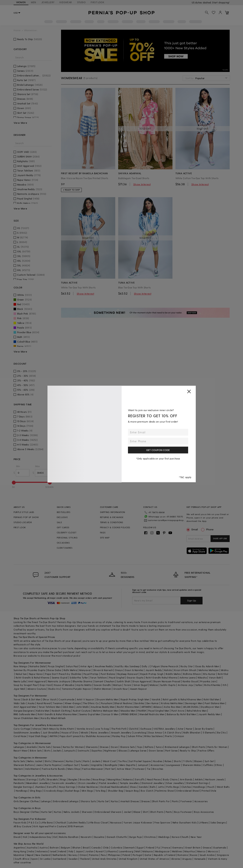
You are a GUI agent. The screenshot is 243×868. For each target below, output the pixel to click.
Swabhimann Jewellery (27, 732)
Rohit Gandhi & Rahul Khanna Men (57, 714)
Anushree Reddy (104, 666)
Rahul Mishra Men (197, 711)
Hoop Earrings (67, 787)
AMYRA (53, 736)
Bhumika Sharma (83, 681)
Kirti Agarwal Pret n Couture (50, 826)
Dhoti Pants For (161, 801)
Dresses (104, 747)
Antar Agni (86, 666)
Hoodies (158, 761)
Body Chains (170, 779)
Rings (63, 779)
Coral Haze (20, 736)
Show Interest (142, 184)
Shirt (145, 812)
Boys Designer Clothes (26, 812)
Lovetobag (140, 732)
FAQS (103, 532)
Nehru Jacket (35, 761)
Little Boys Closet (98, 822)
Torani (128, 685)
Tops (140, 747)
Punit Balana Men (215, 703)
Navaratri (86, 837)
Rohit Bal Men (211, 699)
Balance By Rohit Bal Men (181, 714)
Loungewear (173, 765)
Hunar (189, 729)
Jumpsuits (69, 751)
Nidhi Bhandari (192, 732)
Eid (55, 837)
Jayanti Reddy (154, 670)
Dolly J (146, 666)
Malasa (154, 685)
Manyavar (85, 670)
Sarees (57, 747)
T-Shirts (188, 761)
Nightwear (110, 751)
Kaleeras (128, 779)
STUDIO (81, 2)
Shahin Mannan (102, 689)
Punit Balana (108, 674)
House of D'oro (70, 732)
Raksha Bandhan (69, 837)
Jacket (128, 812)
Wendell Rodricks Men (152, 714)
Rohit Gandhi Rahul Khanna (162, 678)
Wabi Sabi (20, 703)
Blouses (123, 751)
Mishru (225, 670)
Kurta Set (104, 801)
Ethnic (219, 765)
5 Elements (209, 732)
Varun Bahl (215, 678)
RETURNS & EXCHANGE (112, 517)
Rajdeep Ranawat (128, 674)
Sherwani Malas (192, 765)
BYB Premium (76, 826)
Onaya (119, 670)
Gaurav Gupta (135, 678)
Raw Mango (21, 666)
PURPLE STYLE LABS (24, 512)
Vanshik (156, 699)
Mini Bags (87, 791)
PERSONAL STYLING (67, 538)
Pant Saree (171, 751)
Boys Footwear (183, 812)
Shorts (177, 761)
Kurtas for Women (73, 747)
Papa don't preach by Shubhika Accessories (85, 736)
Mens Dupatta (128, 765)
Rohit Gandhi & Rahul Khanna (33, 678)
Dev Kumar (153, 703)
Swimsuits (83, 751)
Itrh (225, 685)
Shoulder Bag (116, 791)
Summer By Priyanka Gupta (30, 670)
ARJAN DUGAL (191, 707)
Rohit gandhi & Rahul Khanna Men (182, 699)
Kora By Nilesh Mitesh (53, 718)
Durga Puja (136, 837)
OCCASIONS (63, 543)
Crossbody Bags (53, 791)
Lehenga (46, 801)
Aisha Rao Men (172, 707)
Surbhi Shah (123, 681)
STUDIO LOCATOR (23, 522)
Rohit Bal (223, 674)
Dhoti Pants (199, 747)
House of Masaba (64, 685)
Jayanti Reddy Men (209, 714)
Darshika (139, 703)
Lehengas (19, 747)
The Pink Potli (119, 729)
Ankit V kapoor (85, 699)
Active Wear (124, 769)
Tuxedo (85, 765)
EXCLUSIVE (62, 517)
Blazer (137, 812)
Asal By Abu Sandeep (127, 666)
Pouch (211, 787)
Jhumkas (40, 787)
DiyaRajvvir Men (210, 707)
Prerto (169, 736)
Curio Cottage (22, 729)
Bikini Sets (36, 751)
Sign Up (192, 600)
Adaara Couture (37, 689)
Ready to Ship (188, 751)
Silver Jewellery (175, 783)
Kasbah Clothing (61, 711)
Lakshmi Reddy (77, 822)
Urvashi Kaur (121, 689)
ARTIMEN (146, 707)
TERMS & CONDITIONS (112, 522)
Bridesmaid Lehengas (177, 747)
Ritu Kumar (209, 674)
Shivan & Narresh (103, 670)
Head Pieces (154, 779)
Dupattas (97, 751)
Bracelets (53, 779)
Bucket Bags (72, 791)
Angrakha (97, 765)
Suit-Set (209, 761)
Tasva (17, 699)
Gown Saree (156, 751)
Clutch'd (133, 729)
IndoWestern (33, 769)
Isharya (37, 729)
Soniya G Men (110, 714)
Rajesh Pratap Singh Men (135, 699)
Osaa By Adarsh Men (207, 666)
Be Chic (222, 732)
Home (17, 30)
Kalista (168, 670)
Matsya (117, 685)
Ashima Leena (187, 678)
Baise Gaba (54, 670)
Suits (78, 761)
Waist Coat (109, 761)
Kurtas (70, 761)
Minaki (85, 732)
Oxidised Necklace (111, 787)
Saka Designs (218, 822)
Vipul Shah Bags (38, 736)
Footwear (139, 769)
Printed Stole (209, 791)
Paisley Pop (119, 736)
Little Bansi (47, 822)
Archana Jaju (185, 685)
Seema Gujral (60, 678)
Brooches (158, 769)
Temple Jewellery (130, 783)
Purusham (107, 703)
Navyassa (116, 822)
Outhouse (146, 729)
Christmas (150, 837)
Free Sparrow (162, 822)
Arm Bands (186, 779)
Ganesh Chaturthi (117, 837)
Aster (181, 729)
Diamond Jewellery (153, 783)
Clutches (186, 787)
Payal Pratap (91, 674)
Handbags (199, 787)
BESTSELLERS (64, 512)
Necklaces (19, 779)
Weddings (164, 837)
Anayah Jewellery (121, 732)
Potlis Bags (173, 787)
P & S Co (33, 822)
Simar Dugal (140, 685)
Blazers (198, 761)
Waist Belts (223, 787)
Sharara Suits (88, 801)
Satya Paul (72, 666)
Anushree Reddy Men (103, 707)
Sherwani (58, 761)
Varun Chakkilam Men (26, 718)
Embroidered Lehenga (66, 801)
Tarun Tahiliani (98, 678)
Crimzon (179, 736)
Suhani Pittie (135, 736)
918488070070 (221, 2)
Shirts (48, 761)
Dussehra (99, 837)
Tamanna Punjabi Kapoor (77, 689)
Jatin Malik (82, 707)
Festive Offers (206, 751)
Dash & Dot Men (32, 699)
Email (193, 529)
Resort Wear (21, 751)
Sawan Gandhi (102, 685)
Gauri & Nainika (134, 670)
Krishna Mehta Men (172, 703)
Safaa (199, 685)
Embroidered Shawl (188, 791)
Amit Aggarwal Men (25, 707)
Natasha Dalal (37, 666)
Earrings (32, 779)
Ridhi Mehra (70, 670)
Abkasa (157, 707)
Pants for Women (217, 747)
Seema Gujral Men (90, 714)
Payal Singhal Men (159, 711)
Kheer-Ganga (73, 703)
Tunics (159, 747)
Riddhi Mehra (173, 674)
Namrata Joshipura (59, 681)
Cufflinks (208, 765)
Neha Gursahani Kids (185, 822)
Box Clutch (147, 791)
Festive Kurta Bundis (54, 769)
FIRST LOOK (97, 2)
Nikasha (202, 678)
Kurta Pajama (53, 765)
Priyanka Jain (208, 681)
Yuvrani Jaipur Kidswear (138, 822)
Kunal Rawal (44, 703)
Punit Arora (178, 711)
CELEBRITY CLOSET (67, 532)
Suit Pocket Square (140, 761)
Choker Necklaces (88, 787)
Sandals (143, 787)
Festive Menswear (93, 769)
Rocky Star (187, 666)
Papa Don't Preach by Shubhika (63, 674)
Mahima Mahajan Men (106, 711)
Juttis (161, 787)
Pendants (19, 783)
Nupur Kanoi (36, 674)
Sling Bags (36, 791)
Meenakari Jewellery (38, 783)
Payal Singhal (117, 678)
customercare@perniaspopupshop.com (167, 520)
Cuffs (42, 779)
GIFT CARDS (63, 527)
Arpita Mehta (84, 685)
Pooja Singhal (56, 666)
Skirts (47, 751)
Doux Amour (155, 732)
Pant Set (110, 769)
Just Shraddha (51, 732)
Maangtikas (114, 779)
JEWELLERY (48, 2)
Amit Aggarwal (37, 681)
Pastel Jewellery (108, 783)
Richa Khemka (212, 685)
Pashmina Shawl (165, 791)
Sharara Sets (128, 747)
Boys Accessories (204, 812)
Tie (149, 769)
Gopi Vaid (46, 685)
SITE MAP (105, 538)
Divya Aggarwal (142, 681)
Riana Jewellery (100, 732)
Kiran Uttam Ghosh (185, 670)
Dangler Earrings (23, 787)
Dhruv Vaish (50, 699)
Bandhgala (111, 765)
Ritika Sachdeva (154, 736)
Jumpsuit (143, 765)
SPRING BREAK (129, 714)
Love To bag (102, 729)
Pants (86, 761)
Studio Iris (54, 689)
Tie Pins (123, 761)
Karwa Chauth (180, 837)
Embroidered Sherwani (108, 812)
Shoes (133, 787)
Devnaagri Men (194, 703)
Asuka (31, 703)
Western (18, 769)
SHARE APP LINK (220, 539)
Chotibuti (61, 822)
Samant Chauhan (104, 681)
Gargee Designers (24, 711)
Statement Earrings (197, 783)
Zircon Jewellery (88, 783)
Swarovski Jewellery (64, 783)
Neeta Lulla (20, 681)
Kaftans (149, 747)
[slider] (14, 483)
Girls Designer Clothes (26, 801)
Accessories (157, 765)
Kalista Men (43, 711)
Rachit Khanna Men (128, 707)
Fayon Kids (20, 822)
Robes (168, 761)
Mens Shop (74, 769)
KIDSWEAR (66, 2)
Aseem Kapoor (139, 689)
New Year (196, 837)
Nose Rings (99, 779)
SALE (59, 522)
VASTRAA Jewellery (164, 729)
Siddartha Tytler (79, 678)
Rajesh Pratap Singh (152, 674)
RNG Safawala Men (25, 714)
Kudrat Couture (82, 711)
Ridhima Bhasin (192, 674)
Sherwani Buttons (24, 765)
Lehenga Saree (138, 751)
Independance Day (40, 837)
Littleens (203, 822)
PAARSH (142, 711)
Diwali (17, 837)
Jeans (39, 765)
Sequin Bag (132, 791)
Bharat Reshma (123, 703)
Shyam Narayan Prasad (167, 681)
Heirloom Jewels (215, 779)
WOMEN (21, 2)
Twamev (58, 703)
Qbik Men (68, 707)
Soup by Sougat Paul (26, 685)
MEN (34, 2)
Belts (153, 787)
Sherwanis (92, 747)
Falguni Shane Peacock (165, 666)
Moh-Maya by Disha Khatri (59, 729)
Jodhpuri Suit (71, 765)
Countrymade (66, 699)
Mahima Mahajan (209, 670)
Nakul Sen (21, 674)
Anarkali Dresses (130, 801)
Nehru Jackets (72, 812)
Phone (210, 529)
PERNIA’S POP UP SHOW (26, 517)
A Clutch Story (173, 732)
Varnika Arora (85, 729)
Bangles (73, 779)
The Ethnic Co (91, 703)
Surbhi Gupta (168, 685)
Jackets (57, 751)
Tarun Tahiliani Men (50, 707)
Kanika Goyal (190, 681)
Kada (125, 787)
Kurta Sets (45, 747)
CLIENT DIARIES (65, 548)
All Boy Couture (22, 826)
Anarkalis (32, 747)
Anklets (199, 779)
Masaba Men (128, 711)
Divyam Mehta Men (107, 699)
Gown (114, 747)
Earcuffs (140, 779)
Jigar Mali (19, 689)
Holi (25, 837)
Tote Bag (101, 791)
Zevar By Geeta (204, 729)
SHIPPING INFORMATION (113, 512)
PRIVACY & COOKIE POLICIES (115, 527)
